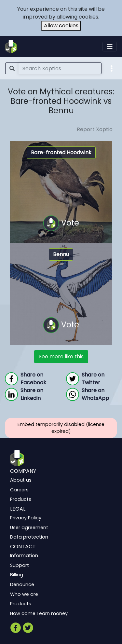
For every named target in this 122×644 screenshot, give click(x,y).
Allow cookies (61, 26)
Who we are (24, 594)
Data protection (29, 537)
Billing (17, 575)
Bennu (61, 254)
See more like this (61, 356)
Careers (19, 490)
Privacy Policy (26, 518)
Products (21, 500)
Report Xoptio (95, 129)
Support (20, 565)
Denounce (22, 584)
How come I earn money (39, 613)
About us (21, 480)
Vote (61, 223)
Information (24, 556)
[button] (112, 68)
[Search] (60, 68)
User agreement (29, 528)
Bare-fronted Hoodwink (61, 152)
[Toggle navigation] (110, 47)
